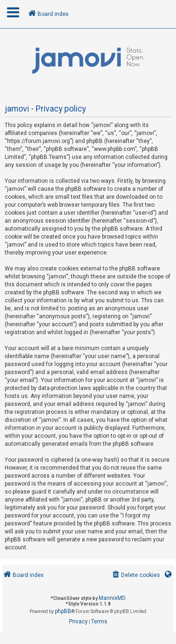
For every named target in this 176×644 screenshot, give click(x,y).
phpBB (63, 611)
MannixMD (112, 598)
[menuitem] (135, 575)
